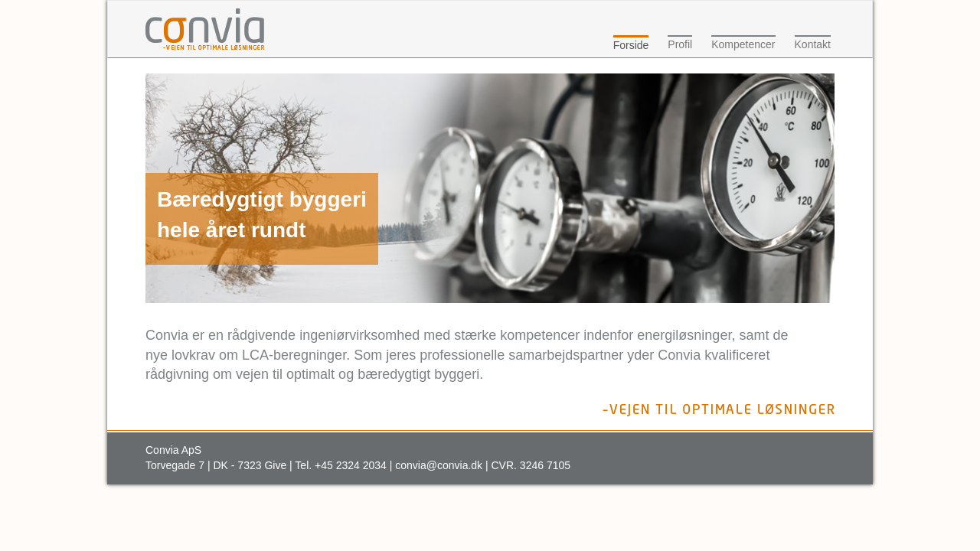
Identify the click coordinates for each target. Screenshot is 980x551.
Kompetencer (743, 44)
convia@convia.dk (439, 465)
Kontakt (813, 44)
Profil (680, 44)
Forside (631, 45)
